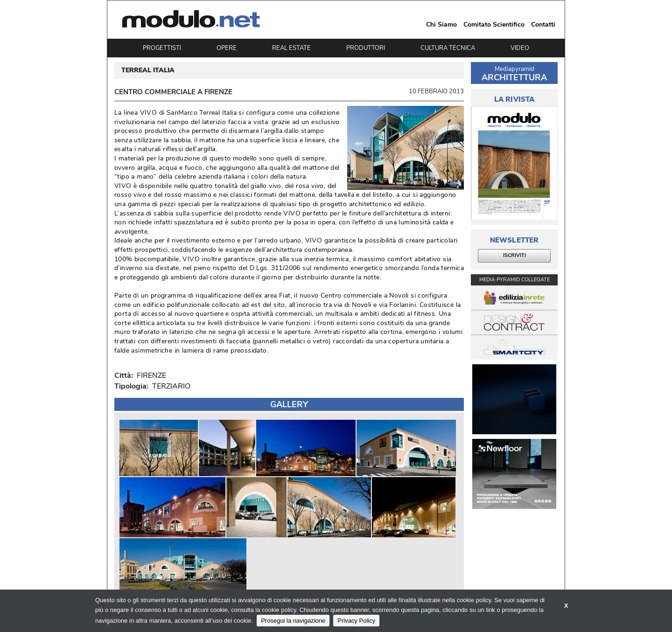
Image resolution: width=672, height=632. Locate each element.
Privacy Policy (356, 621)
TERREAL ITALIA (148, 70)
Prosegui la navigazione (293, 621)
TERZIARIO (171, 386)
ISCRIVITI (514, 255)
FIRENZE (150, 375)
